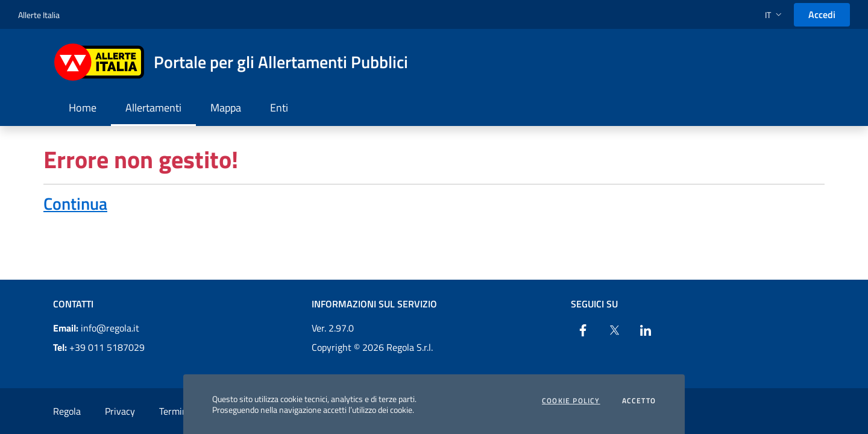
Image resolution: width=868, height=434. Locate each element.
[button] (775, 15)
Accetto (639, 401)
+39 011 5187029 (99, 347)
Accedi (822, 14)
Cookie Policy (571, 401)
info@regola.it (96, 328)
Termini (175, 411)
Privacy (120, 411)
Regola (67, 411)
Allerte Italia (39, 15)
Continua (75, 203)
